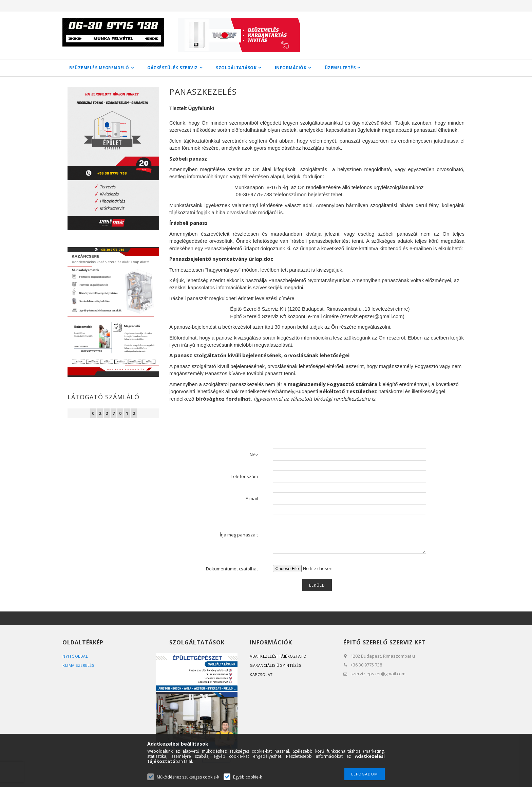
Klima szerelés (78, 665)
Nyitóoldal (75, 656)
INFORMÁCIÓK (291, 68)
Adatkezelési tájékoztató (278, 656)
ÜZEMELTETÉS (340, 68)
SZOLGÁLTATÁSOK (236, 68)
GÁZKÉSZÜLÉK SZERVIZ (173, 68)
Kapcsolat (261, 674)
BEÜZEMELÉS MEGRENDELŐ (99, 68)
